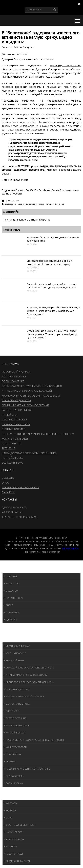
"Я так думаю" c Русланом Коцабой (27, 391)
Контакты (12, 803)
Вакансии (8, 492)
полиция (50, 204)
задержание (11, 204)
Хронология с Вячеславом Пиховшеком (31, 396)
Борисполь (23, 204)
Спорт (9, 605)
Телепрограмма (15, 839)
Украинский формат (16, 372)
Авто (8, 633)
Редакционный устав (18, 861)
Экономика (13, 583)
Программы (13, 639)
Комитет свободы (15, 439)
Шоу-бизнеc (13, 612)
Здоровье (12, 620)
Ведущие (8, 478)
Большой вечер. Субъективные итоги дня (32, 386)
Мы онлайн (11, 212)
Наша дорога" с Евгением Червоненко (29, 453)
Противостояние (14, 419)
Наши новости (15, 832)
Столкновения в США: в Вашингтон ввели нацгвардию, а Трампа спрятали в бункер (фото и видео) (52, 334)
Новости (11, 569)
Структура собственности (20, 487)
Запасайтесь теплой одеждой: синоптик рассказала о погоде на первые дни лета (52, 286)
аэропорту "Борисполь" (66, 65)
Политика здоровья (16, 400)
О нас (6, 483)
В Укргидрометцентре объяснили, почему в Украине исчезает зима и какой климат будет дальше (54, 311)
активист (33, 204)
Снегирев (59, 204)
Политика (12, 576)
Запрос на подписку (16, 410)
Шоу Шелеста (11, 443)
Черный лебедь (13, 458)
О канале (11, 796)
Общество (12, 591)
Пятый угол (10, 415)
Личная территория (16, 424)
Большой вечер (13, 381)
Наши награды (14, 854)
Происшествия (12, 200)
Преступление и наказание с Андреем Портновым (38, 434)
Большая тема (12, 463)
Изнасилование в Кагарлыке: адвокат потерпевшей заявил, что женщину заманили (49, 264)
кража (41, 204)
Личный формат (13, 429)
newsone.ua (21, 180)
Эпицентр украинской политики (25, 405)
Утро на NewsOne (14, 376)
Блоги (9, 790)
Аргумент (8, 448)
